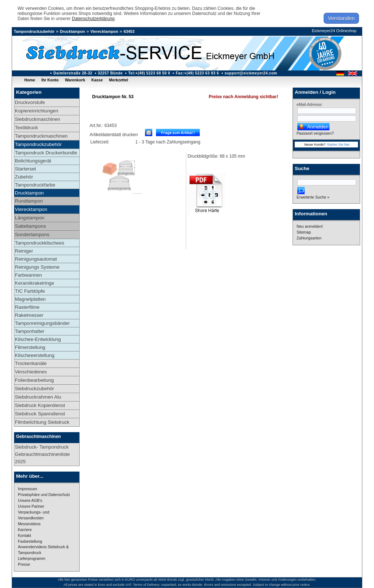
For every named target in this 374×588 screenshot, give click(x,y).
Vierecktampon (104, 31)
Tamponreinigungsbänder (42, 323)
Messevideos (29, 524)
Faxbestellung (30, 541)
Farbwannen (28, 275)
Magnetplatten (30, 299)
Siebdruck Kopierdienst (40, 405)
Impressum (28, 489)
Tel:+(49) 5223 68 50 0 (149, 73)
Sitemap (304, 232)
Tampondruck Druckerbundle (46, 153)
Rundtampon (29, 201)
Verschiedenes (31, 372)
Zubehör (24, 177)
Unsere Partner (31, 506)
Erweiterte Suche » (313, 197)
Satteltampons (30, 226)
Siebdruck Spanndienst (40, 414)
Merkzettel (118, 80)
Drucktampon (72, 31)
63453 (129, 31)
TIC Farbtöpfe (30, 291)
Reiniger (24, 251)
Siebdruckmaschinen (38, 119)
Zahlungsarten (309, 238)
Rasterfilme (27, 307)
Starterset (26, 169)
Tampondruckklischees (40, 243)
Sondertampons (32, 235)
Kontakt (24, 535)
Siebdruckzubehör (35, 389)
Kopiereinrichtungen (37, 111)
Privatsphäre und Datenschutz (44, 495)
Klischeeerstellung (35, 355)
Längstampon (30, 218)
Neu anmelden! (310, 226)
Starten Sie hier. (339, 145)
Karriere (25, 530)
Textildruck (26, 128)
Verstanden (341, 18)
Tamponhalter (30, 331)
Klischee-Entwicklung (38, 339)
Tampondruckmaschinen (41, 136)
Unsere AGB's (30, 500)
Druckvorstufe (30, 102)
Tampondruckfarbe (35, 185)
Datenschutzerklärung (93, 19)
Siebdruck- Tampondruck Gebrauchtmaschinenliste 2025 (42, 454)
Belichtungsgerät (33, 161)
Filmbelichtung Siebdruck (42, 422)
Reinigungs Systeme (37, 267)
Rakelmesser (29, 315)
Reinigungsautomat (36, 259)
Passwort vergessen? (315, 133)
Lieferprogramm (32, 558)
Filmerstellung (30, 347)
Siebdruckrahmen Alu (38, 397)
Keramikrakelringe (35, 283)
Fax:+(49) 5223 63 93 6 (197, 73)
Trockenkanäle (31, 363)
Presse (24, 564)
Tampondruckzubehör (34, 31)
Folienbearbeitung (35, 380)
